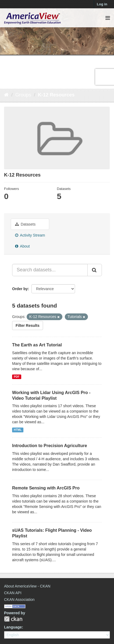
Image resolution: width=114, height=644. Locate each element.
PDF (17, 377)
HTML (18, 430)
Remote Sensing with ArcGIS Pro (46, 488)
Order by (20, 289)
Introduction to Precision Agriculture (50, 446)
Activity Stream (30, 235)
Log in (102, 4)
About (22, 246)
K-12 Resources (56, 95)
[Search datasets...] (50, 270)
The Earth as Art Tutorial (37, 345)
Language (13, 627)
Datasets (25, 224)
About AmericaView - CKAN (27, 586)
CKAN (13, 619)
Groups (23, 95)
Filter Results (28, 325)
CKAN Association (19, 600)
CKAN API (13, 593)
